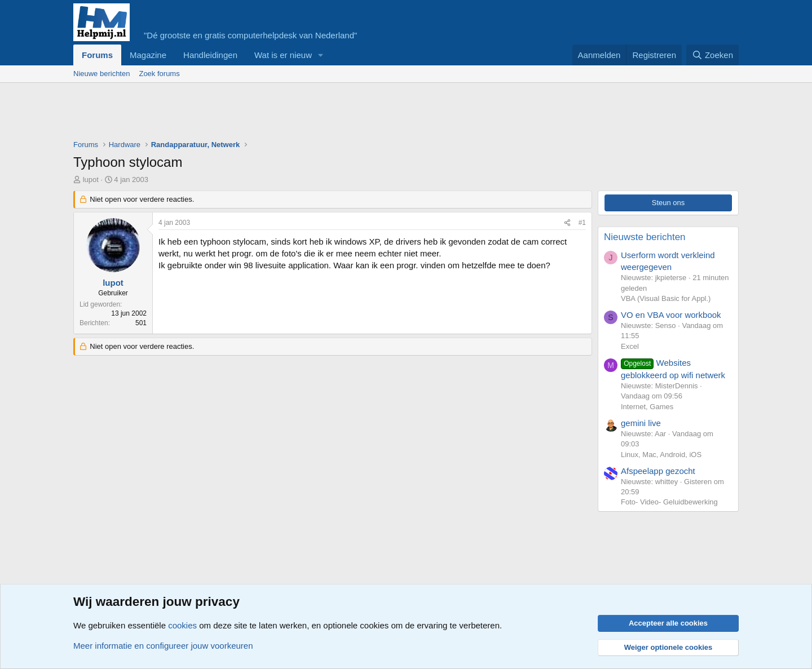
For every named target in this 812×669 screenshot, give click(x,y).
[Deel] (567, 223)
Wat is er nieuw (283, 55)
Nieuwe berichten (101, 74)
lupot (91, 180)
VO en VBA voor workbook (671, 315)
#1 (582, 223)
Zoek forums (159, 74)
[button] (321, 55)
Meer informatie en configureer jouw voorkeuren (163, 646)
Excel (630, 346)
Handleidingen (210, 55)
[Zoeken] (713, 55)
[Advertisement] (279, 114)
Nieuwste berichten (645, 237)
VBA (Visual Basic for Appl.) (666, 298)
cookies (182, 625)
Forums (97, 55)
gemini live (641, 423)
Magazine (148, 55)
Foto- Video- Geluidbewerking (669, 502)
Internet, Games (647, 407)
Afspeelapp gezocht (658, 471)
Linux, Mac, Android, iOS (661, 455)
